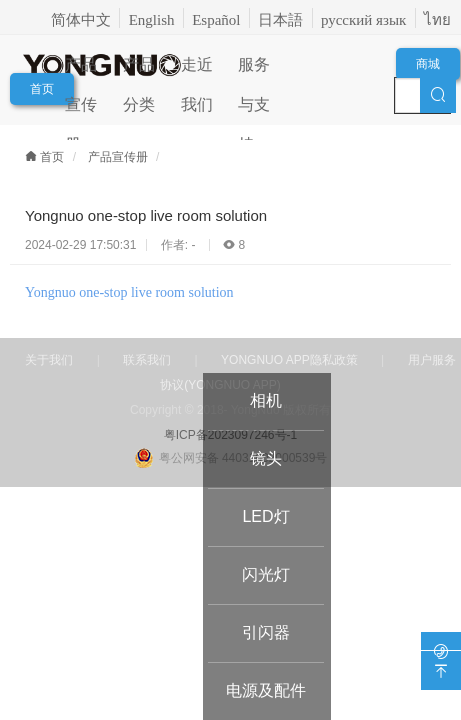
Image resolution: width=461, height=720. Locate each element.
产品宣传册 (81, 70)
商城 (428, 64)
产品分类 (139, 70)
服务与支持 (254, 70)
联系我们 (147, 360)
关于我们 (49, 360)
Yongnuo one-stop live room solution (129, 292)
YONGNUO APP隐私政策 (289, 360)
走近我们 (197, 70)
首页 (42, 89)
